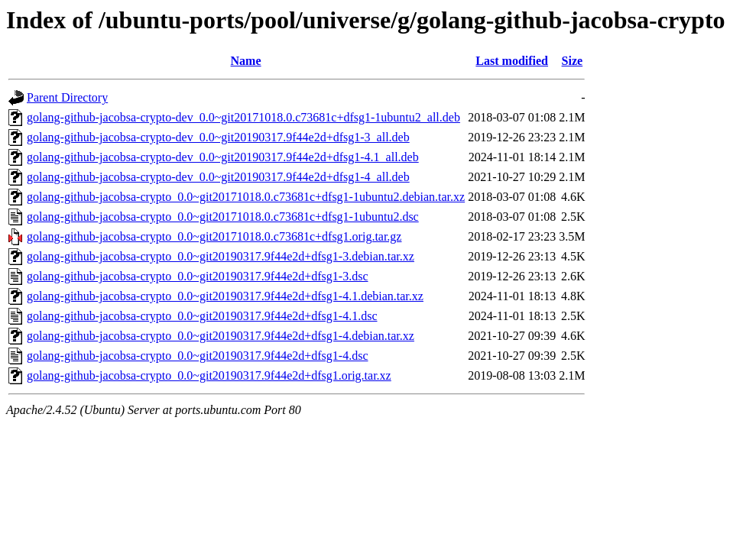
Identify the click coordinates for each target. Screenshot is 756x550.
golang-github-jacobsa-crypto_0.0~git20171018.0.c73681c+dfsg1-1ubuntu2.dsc (223, 217)
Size (573, 61)
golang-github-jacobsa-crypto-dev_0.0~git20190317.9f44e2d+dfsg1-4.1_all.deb (223, 157)
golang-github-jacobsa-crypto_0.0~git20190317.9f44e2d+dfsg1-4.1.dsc (202, 316)
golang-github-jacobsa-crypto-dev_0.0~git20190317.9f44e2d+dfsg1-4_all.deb (218, 177)
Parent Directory (67, 97)
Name (246, 61)
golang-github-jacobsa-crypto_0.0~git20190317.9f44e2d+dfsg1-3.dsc (197, 276)
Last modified (512, 61)
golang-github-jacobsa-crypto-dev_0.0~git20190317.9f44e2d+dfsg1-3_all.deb (218, 137)
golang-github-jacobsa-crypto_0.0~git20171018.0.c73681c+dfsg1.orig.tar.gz (214, 236)
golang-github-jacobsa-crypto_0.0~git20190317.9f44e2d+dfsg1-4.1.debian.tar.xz (225, 296)
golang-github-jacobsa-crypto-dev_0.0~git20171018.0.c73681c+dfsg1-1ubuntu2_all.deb (243, 117)
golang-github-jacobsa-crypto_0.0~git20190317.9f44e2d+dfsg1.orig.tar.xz (209, 375)
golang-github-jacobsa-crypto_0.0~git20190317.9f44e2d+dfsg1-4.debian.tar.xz (221, 336)
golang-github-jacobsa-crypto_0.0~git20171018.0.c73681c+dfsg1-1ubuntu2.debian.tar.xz (246, 197)
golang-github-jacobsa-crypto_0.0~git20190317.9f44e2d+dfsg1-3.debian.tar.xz (221, 256)
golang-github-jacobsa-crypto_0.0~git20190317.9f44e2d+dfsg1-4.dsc (197, 356)
